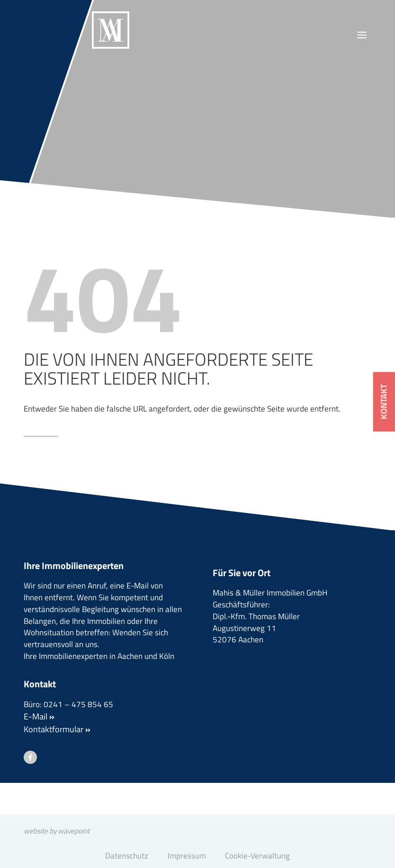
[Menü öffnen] (362, 35)
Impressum (186, 855)
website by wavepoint (63, 829)
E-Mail (39, 746)
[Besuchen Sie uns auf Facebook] (30, 788)
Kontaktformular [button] (57, 759)
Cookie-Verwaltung (260, 855)
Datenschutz (124, 855)
